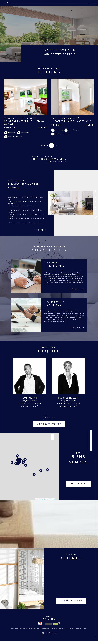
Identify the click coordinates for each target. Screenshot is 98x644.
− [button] (53, 441)
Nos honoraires (45, 631)
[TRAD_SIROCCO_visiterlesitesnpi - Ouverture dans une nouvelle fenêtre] (40, 626)
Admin (67, 631)
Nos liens (72, 631)
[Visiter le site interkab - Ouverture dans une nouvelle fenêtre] (53, 626)
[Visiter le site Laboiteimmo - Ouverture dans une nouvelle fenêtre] (49, 638)
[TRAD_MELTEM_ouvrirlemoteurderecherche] (7, 3)
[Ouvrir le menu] (91, 3)
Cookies (84, 631)
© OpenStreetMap (51, 502)
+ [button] (53, 438)
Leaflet (37, 502)
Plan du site (52, 631)
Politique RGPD (78, 631)
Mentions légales (61, 631)
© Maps (42, 502)
